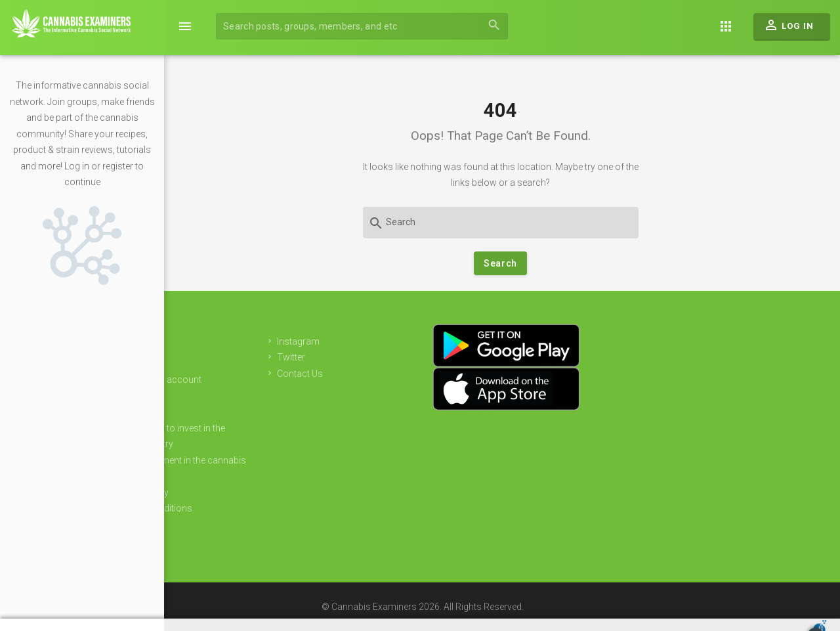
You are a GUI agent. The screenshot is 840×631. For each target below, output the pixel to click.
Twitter (378, 357)
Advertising (228, 396)
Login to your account (250, 380)
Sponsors (226, 412)
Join (214, 364)
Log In (788, 28)
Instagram (386, 341)
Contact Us (387, 374)
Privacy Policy (234, 492)
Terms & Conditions (246, 508)
